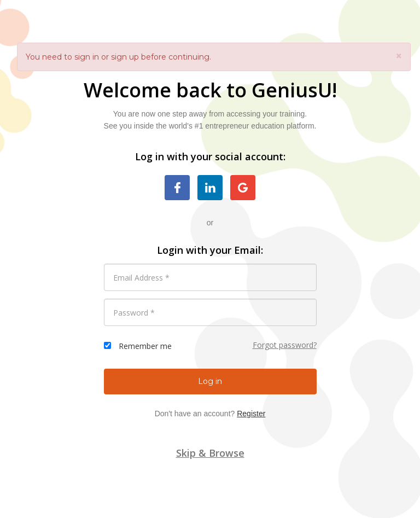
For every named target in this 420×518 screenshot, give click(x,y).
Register (251, 414)
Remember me (145, 346)
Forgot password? (285, 345)
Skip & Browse (210, 453)
